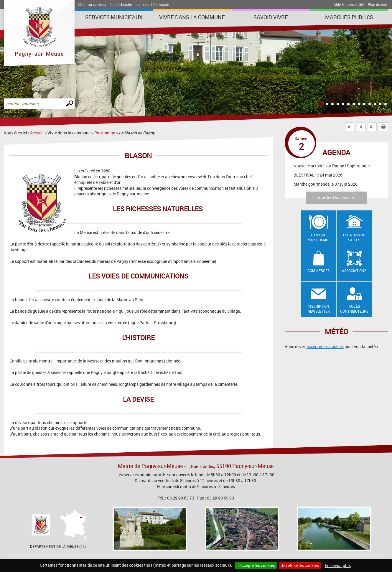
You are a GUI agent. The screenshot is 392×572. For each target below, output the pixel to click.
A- (350, 127)
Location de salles (354, 237)
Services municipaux (114, 17)
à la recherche (121, 4)
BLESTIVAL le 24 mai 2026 (318, 175)
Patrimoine (105, 133)
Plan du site (377, 4)
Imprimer (385, 127)
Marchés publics (349, 17)
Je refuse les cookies (300, 565)
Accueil (37, 133)
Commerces (318, 271)
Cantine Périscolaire (318, 237)
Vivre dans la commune (192, 17)
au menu (143, 4)
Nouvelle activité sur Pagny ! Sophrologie (332, 166)
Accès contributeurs (354, 309)
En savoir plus (338, 565)
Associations (354, 271)
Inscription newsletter (319, 309)
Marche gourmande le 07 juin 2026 (326, 184)
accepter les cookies (325, 346)
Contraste (161, 4)
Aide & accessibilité (349, 4)
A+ (372, 127)
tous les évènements (336, 198)
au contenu (97, 4)
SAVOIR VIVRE (271, 17)
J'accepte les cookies (256, 565)
